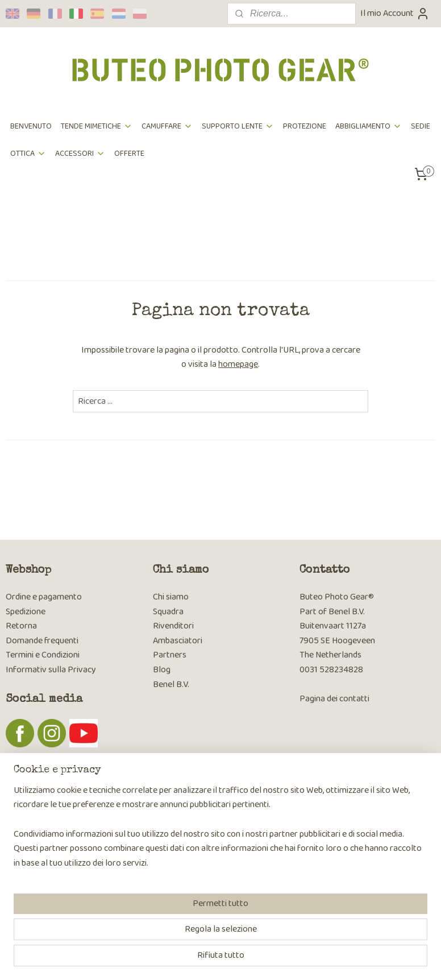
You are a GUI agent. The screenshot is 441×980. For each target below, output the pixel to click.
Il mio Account (395, 13)
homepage (238, 364)
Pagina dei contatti (334, 699)
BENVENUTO (31, 126)
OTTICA (28, 154)
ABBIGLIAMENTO (369, 126)
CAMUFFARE (167, 126)
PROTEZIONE (305, 126)
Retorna (21, 626)
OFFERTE (129, 154)
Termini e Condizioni (43, 655)
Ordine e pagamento (44, 597)
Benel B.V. (171, 685)
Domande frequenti (42, 641)
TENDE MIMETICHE (97, 126)
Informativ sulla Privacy (51, 670)
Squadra (168, 612)
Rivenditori (173, 626)
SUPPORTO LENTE (238, 126)
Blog (162, 670)
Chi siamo (171, 597)
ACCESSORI (80, 154)
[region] (145, 915)
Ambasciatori (178, 641)
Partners (170, 655)
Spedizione (26, 612)
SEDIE (421, 126)
